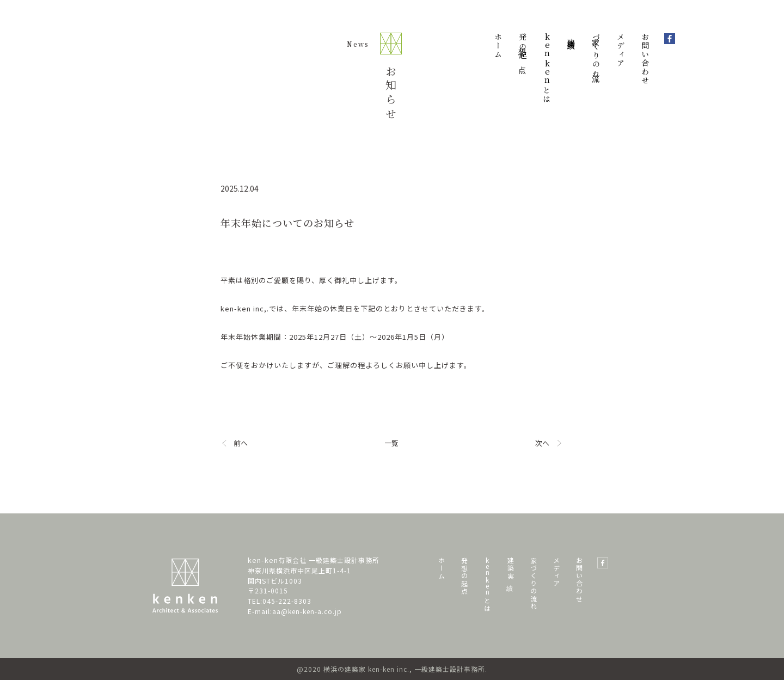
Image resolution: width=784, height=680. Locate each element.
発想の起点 (523, 47)
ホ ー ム (441, 566)
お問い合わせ (645, 59)
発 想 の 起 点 (464, 574)
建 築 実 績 (510, 567)
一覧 (391, 443)
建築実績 (572, 35)
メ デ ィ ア (556, 570)
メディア (621, 50)
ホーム (498, 46)
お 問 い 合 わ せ (579, 578)
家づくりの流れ (596, 56)
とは (547, 68)
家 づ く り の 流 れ (533, 582)
